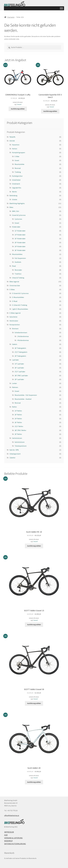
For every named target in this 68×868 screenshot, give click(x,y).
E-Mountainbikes (18, 297)
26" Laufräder (19, 368)
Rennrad (18, 168)
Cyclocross (18, 219)
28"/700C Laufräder (21, 376)
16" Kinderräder (20, 239)
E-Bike (17, 156)
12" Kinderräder (20, 231)
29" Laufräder (19, 379)
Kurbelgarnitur (17, 176)
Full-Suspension (20, 258)
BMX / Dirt (16, 211)
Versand (19, 104)
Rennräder (18, 270)
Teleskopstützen (21, 446)
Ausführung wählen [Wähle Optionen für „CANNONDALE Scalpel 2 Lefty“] (18, 109)
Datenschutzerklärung (15, 844)
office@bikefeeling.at (12, 815)
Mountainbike (19, 164)
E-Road (15, 301)
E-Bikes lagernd (15, 313)
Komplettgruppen (19, 152)
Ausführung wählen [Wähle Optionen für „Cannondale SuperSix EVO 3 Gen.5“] (50, 111)
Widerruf (8, 841)
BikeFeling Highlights (17, 203)
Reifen (14, 407)
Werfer (15, 192)
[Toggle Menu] (61, 8)
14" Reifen (18, 411)
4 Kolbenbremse (23, 340)
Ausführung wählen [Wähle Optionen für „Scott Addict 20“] (34, 782)
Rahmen (15, 387)
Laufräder (15, 360)
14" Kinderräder (20, 235)
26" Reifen (18, 422)
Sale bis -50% (14, 450)
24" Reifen (18, 419)
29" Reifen (18, 434)
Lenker (15, 383)
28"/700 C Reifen (20, 430)
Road (14, 266)
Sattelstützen (17, 438)
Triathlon (18, 274)
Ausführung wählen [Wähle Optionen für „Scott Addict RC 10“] (34, 546)
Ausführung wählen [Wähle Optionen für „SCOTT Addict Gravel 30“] (34, 703)
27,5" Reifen (19, 426)
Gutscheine (13, 317)
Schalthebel (16, 180)
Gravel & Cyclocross (19, 215)
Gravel (17, 160)
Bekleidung (13, 196)
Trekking (18, 172)
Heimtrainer (14, 321)
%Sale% (12, 137)
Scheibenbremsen (21, 332)
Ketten (15, 149)
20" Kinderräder (20, 242)
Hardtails (18, 262)
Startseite (11, 17)
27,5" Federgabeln (21, 352)
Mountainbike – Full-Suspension (26, 395)
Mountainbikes (17, 254)
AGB (6, 835)
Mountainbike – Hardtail (23, 399)
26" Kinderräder (20, 250)
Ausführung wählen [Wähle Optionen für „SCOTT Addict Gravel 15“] (34, 624)
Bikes (11, 207)
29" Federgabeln (20, 356)
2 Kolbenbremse (23, 336)
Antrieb (12, 141)
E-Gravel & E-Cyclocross (20, 293)
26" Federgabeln (20, 348)
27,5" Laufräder (20, 372)
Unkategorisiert (15, 454)
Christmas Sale (15, 286)
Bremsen (15, 329)
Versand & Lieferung (13, 838)
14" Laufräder (19, 364)
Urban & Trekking (18, 278)
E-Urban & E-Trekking (20, 305)
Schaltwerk (16, 184)
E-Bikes (12, 289)
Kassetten (16, 145)
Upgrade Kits (17, 188)
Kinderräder (16, 227)
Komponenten (15, 325)
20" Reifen (18, 415)
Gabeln (15, 344)
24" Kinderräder (20, 246)
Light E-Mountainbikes (20, 309)
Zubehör (12, 458)
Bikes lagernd (14, 282)
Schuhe (15, 199)
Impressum (9, 832)
